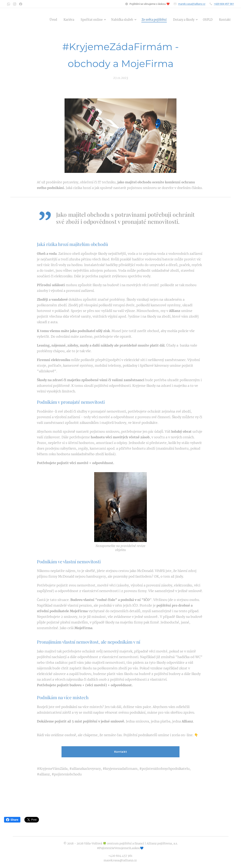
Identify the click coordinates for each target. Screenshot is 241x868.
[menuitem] (42, 20)
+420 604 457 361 (224, 4)
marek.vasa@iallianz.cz (192, 4)
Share (12, 820)
